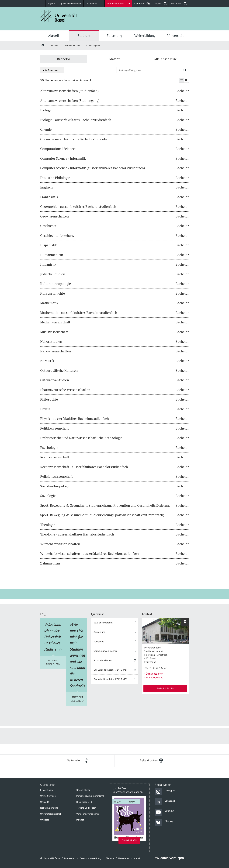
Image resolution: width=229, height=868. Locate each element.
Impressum (70, 858)
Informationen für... (116, 4)
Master (114, 59)
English (51, 4)
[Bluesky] (164, 822)
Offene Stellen (83, 790)
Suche (156, 5)
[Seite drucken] (152, 761)
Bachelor (64, 59)
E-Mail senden (165, 688)
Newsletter (124, 858)
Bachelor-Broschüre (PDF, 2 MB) (110, 679)
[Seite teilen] (77, 761)
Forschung (114, 36)
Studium (84, 36)
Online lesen (129, 840)
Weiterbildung (145, 36)
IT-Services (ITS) (84, 802)
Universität (176, 36)
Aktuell (53, 36)
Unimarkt (45, 802)
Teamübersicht (154, 678)
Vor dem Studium (73, 45)
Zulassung (99, 642)
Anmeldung (99, 632)
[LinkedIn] (165, 802)
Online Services (48, 796)
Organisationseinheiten (70, 4)
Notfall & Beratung (49, 808)
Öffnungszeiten (154, 674)
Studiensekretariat (103, 623)
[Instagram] (165, 792)
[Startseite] (43, 46)
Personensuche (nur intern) (90, 796)
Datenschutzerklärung (90, 858)
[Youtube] (164, 812)
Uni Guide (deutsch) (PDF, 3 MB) (110, 670)
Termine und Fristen (86, 808)
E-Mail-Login (47, 790)
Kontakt (137, 858)
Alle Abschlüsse (165, 59)
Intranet (80, 820)
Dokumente (92, 4)
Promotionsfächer (103, 660)
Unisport (44, 820)
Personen (175, 5)
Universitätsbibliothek (51, 814)
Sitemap (110, 858)
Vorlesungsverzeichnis (105, 651)
